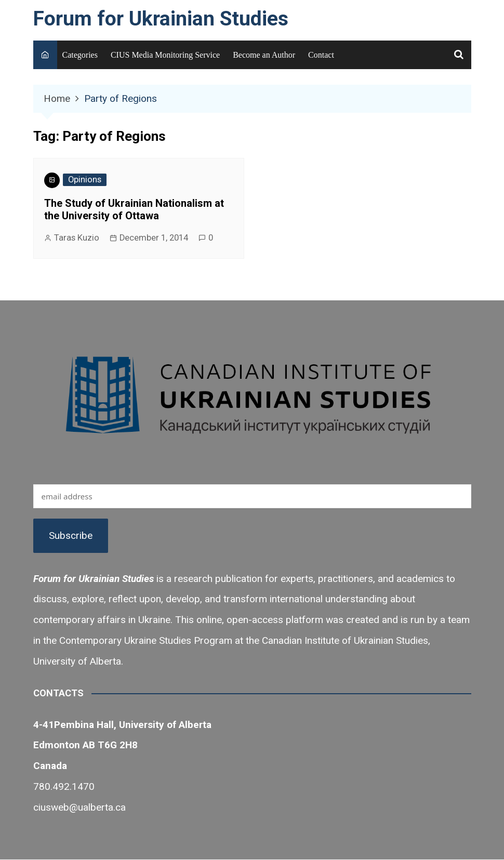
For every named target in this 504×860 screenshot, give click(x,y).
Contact (321, 55)
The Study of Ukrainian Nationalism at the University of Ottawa (134, 209)
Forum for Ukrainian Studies (161, 19)
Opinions (85, 180)
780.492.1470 (64, 786)
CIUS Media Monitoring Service (165, 55)
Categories (80, 55)
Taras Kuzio (77, 238)
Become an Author (264, 55)
